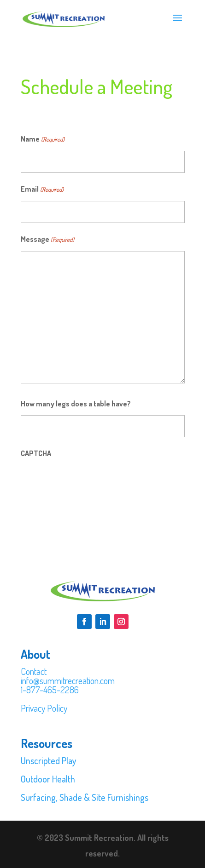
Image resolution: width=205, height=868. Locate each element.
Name (43, 139)
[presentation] (91, 483)
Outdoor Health (48, 779)
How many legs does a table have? (76, 404)
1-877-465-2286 (50, 690)
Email (42, 189)
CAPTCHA (36, 453)
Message (47, 240)
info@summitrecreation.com (68, 680)
